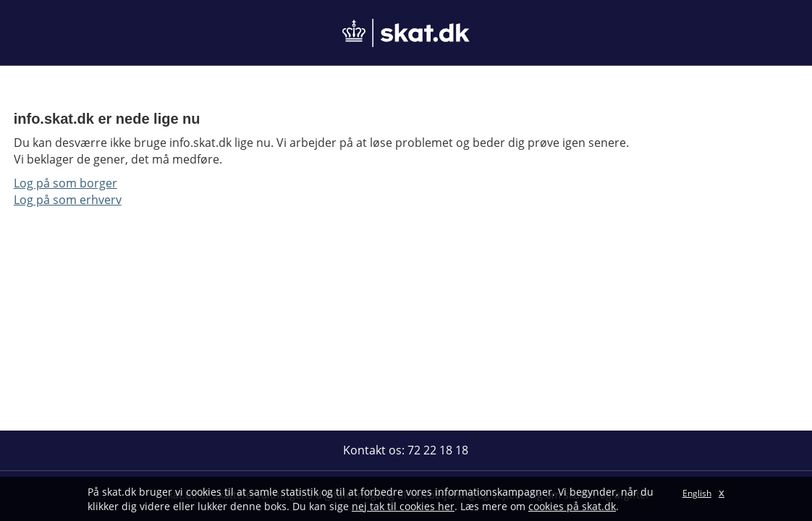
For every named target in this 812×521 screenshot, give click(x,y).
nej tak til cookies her (403, 506)
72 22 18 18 (438, 450)
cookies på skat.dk (572, 506)
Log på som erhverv (68, 200)
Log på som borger (65, 183)
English (697, 493)
